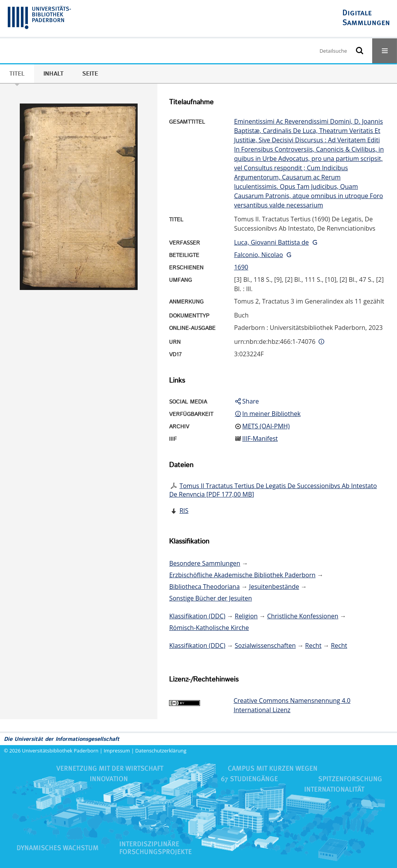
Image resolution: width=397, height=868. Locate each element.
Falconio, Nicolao (259, 255)
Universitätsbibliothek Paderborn (60, 751)
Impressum (117, 751)
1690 (241, 267)
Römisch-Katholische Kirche (209, 628)
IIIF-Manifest (260, 438)
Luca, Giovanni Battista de (272, 242)
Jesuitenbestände (274, 587)
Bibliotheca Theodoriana (204, 587)
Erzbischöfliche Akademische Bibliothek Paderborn (242, 575)
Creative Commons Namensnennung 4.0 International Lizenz (292, 705)
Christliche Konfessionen (303, 616)
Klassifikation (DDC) (197, 616)
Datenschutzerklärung (161, 751)
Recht (313, 645)
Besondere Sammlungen (205, 563)
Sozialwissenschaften (265, 645)
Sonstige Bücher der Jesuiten (210, 598)
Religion (246, 616)
